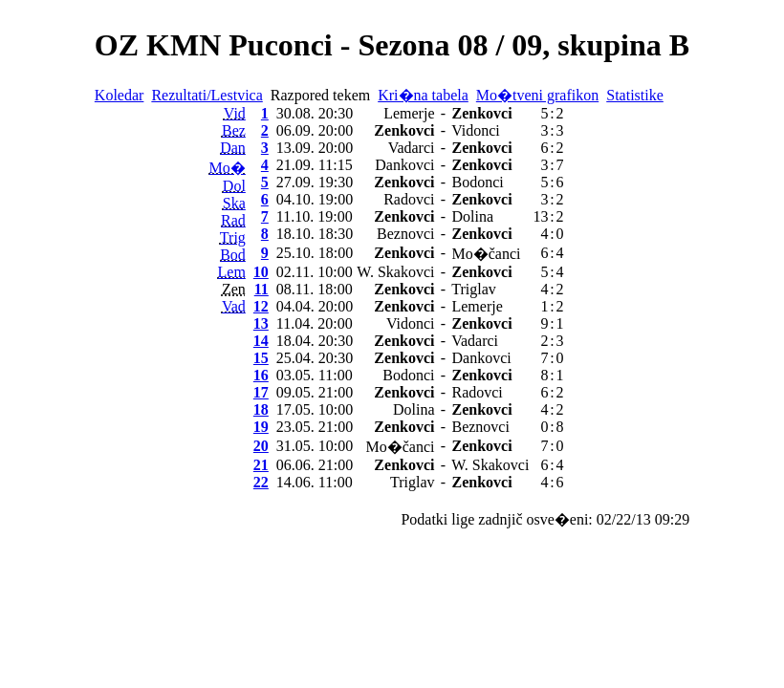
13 (261, 323)
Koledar (120, 95)
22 (261, 482)
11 (261, 289)
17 (261, 392)
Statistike (635, 95)
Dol (234, 186)
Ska (234, 203)
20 (261, 446)
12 (261, 306)
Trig (233, 237)
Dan (233, 148)
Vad (234, 306)
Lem (232, 272)
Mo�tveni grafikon (537, 95)
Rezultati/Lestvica (207, 95)
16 (261, 375)
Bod (233, 255)
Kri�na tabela (423, 95)
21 (261, 465)
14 (261, 341)
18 (261, 409)
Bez (234, 130)
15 (261, 358)
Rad (233, 220)
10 (261, 272)
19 (261, 427)
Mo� (228, 168)
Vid (235, 113)
